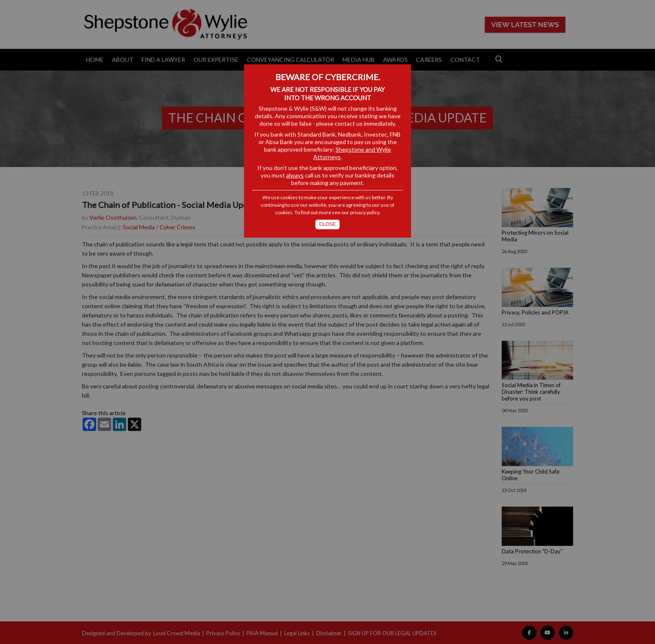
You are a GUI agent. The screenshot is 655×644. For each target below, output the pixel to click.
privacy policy (365, 212)
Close (328, 224)
